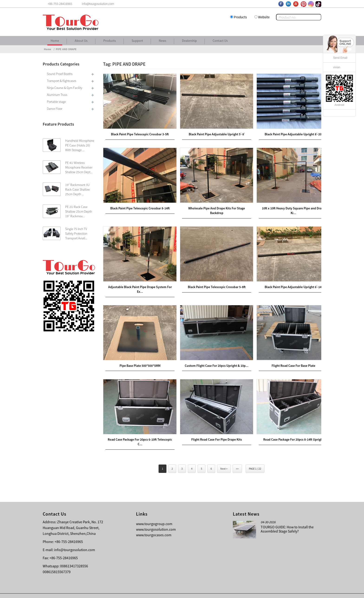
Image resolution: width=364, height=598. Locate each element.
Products (240, 17)
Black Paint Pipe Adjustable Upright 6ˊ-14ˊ (286, 281)
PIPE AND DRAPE (66, 49)
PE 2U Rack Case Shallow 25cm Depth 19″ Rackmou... (79, 211)
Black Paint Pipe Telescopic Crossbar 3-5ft (138, 132)
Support (137, 41)
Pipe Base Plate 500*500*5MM (138, 357)
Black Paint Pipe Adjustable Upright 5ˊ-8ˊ (212, 132)
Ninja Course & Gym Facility (65, 88)
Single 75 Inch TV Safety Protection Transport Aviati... (76, 234)
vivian (337, 67)
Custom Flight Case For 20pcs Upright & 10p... (212, 357)
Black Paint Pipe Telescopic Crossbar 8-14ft (138, 204)
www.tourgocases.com (154, 525)
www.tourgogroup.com (154, 514)
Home (55, 41)
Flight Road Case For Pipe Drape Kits (212, 430)
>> (237, 459)
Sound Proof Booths (60, 74)
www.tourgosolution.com (156, 520)
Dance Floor (55, 109)
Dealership (189, 41)
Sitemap (313, 591)
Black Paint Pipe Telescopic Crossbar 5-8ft (212, 281)
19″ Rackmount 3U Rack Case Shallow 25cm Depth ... (78, 189)
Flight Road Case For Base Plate (286, 357)
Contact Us (220, 41)
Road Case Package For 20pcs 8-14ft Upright (286, 430)
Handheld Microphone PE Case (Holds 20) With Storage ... (80, 145)
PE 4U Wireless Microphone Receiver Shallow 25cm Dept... (79, 167)
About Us (81, 41)
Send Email (340, 58)
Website (264, 17)
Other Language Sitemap (284, 591)
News (162, 41)
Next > (224, 459)
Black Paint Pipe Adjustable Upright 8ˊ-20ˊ (286, 132)
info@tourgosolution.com (75, 540)
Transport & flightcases (62, 81)
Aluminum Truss (57, 95)
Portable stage (56, 102)
